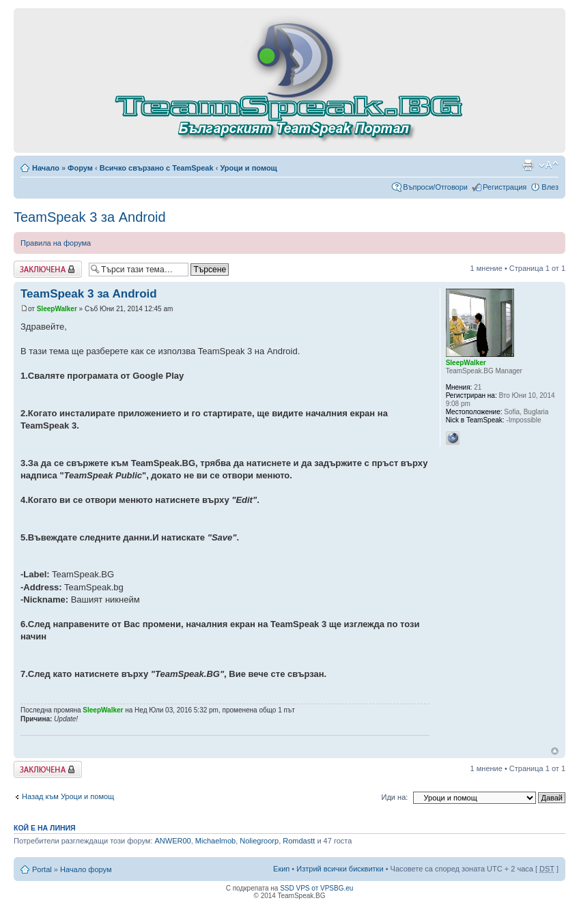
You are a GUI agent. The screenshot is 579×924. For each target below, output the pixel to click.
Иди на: (395, 797)
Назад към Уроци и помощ (68, 796)
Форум (80, 168)
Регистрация (505, 187)
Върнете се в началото (555, 751)
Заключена (48, 269)
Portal (42, 869)
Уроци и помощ (248, 168)
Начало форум (86, 869)
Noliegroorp (259, 841)
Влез (550, 187)
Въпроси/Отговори (435, 187)
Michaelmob (215, 841)
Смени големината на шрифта (549, 165)
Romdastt (299, 841)
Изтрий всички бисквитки (340, 869)
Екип (281, 869)
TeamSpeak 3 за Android (90, 217)
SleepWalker (57, 309)
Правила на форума (56, 243)
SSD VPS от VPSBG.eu (316, 888)
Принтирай (528, 165)
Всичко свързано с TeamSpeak (157, 168)
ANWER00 (173, 841)
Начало (46, 168)
